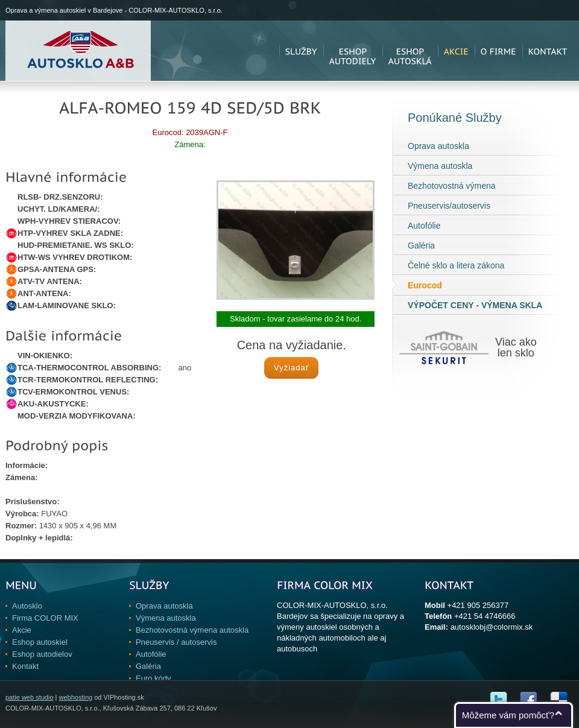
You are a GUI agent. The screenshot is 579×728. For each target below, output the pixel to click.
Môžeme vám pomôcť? (508, 715)
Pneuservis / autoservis (176, 642)
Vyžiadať (292, 368)
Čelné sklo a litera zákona (456, 265)
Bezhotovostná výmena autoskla (192, 630)
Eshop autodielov (42, 654)
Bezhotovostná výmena (452, 186)
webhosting (75, 697)
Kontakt (25, 666)
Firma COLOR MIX (45, 618)
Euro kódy (153, 678)
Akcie (22, 630)
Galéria (421, 245)
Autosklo (27, 606)
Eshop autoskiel (40, 642)
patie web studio (30, 697)
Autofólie (424, 226)
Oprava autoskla (438, 146)
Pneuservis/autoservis (449, 206)
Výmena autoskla (440, 166)
